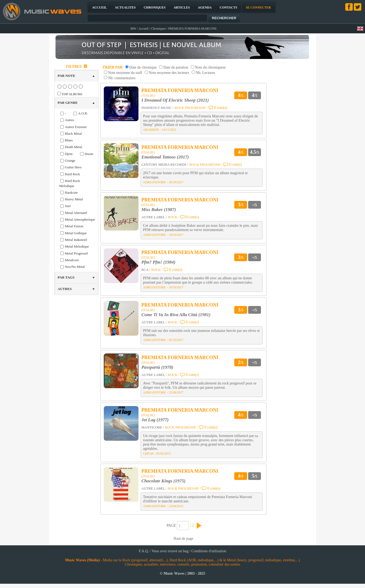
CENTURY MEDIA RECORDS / (165, 164)
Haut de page (184, 539)
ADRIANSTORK (154, 182)
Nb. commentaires (122, 78)
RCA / (146, 270)
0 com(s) (221, 108)
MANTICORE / (153, 427)
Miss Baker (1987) (159, 210)
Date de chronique (143, 67)
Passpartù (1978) (157, 367)
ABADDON (151, 130)
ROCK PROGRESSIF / (191, 108)
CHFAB (148, 454)
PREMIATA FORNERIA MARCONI (180, 90)
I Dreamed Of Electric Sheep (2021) (175, 100)
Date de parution (176, 67)
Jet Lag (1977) (155, 420)
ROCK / (174, 217)
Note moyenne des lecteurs (169, 73)
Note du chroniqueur (211, 67)
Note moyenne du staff (125, 73)
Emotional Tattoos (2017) (165, 157)
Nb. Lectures (205, 73)
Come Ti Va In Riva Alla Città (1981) (176, 315)
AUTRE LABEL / (154, 217)
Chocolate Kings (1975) (163, 481)
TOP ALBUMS (72, 94)
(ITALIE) (148, 95)
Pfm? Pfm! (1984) (158, 262)
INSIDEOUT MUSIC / (157, 108)
